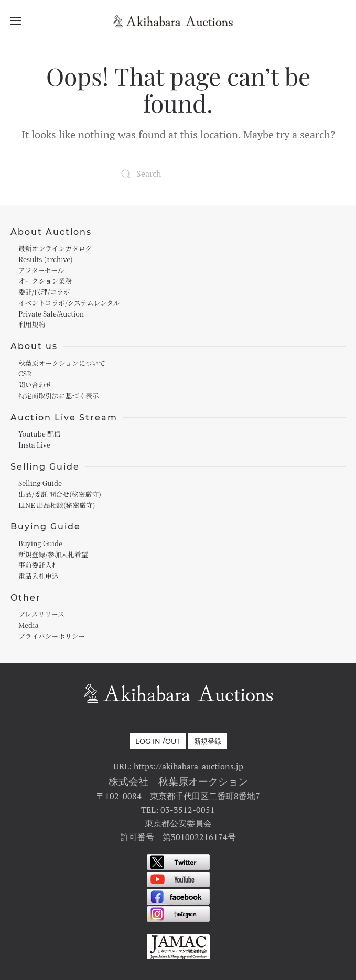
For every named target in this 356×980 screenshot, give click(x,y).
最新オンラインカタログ (55, 248)
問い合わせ (35, 384)
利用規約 (32, 324)
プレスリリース (41, 614)
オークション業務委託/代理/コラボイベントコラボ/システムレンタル (69, 292)
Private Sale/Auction (51, 314)
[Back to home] (178, 21)
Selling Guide (40, 483)
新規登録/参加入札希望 (53, 554)
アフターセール (41, 270)
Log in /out (158, 741)
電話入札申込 (39, 576)
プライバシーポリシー (52, 636)
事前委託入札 (39, 565)
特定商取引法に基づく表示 (59, 395)
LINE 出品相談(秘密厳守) (57, 505)
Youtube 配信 (40, 434)
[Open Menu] (16, 21)
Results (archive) (46, 259)
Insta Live (34, 445)
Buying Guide (40, 543)
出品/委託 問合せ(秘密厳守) (60, 494)
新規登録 (208, 741)
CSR (25, 373)
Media (29, 625)
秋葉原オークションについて (62, 363)
